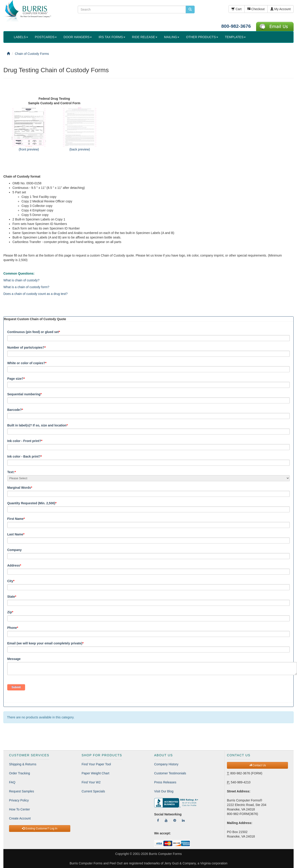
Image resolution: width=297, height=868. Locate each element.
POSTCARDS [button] (46, 37)
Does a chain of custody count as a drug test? (35, 294)
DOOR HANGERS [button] (78, 37)
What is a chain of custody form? (26, 287)
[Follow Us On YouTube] (166, 820)
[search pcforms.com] (190, 9)
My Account (280, 9)
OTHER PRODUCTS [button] (202, 37)
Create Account (20, 818)
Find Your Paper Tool (96, 764)
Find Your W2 (91, 782)
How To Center (19, 809)
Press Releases (165, 782)
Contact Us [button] (258, 765)
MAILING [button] (172, 37)
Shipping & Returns (23, 764)
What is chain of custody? (21, 280)
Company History (166, 764)
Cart (236, 9)
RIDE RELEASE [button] (145, 37)
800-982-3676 (236, 26)
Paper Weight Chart (95, 773)
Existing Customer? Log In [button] (40, 829)
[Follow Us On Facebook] (158, 820)
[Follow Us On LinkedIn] (183, 820)
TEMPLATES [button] (235, 37)
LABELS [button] (21, 37)
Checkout (256, 9)
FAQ (12, 782)
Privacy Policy (19, 800)
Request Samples (22, 791)
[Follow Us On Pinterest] (175, 820)
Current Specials (93, 791)
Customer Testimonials (170, 773)
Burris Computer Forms (165, 854)
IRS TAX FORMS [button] (112, 37)
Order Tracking (20, 773)
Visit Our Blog (164, 791)
